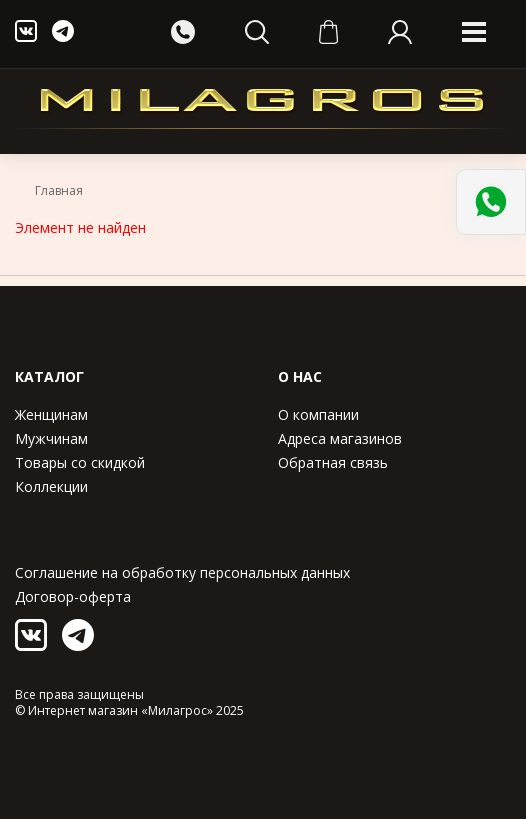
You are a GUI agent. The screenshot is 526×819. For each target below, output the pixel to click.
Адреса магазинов (340, 438)
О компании (318, 414)
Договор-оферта (73, 596)
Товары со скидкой (80, 462)
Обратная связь (333, 462)
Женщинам (51, 414)
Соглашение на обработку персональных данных (182, 572)
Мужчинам (51, 438)
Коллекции (51, 486)
